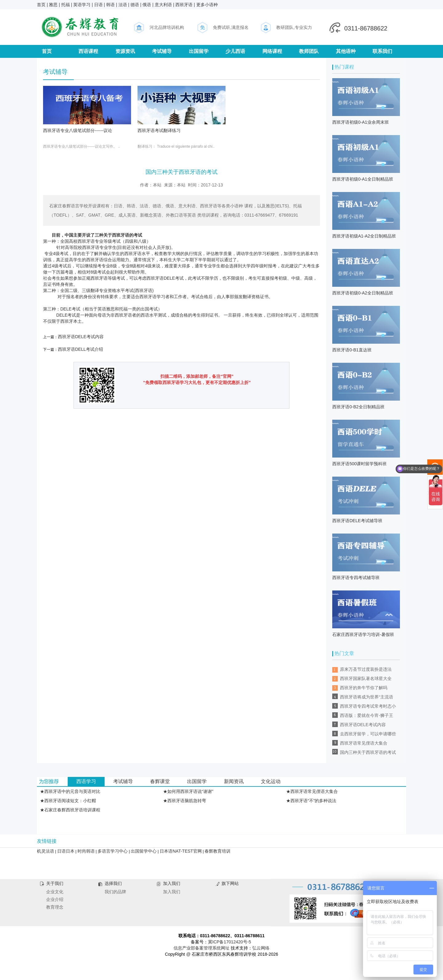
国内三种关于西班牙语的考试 (368, 752)
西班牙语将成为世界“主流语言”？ (367, 698)
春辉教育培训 (218, 851)
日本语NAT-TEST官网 (181, 851)
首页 (41, 5)
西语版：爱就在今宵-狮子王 (367, 715)
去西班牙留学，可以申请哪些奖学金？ (368, 735)
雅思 (53, 5)
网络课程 (272, 51)
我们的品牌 (115, 892)
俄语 (147, 5)
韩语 (110, 5)
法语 (123, 5)
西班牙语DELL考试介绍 (80, 349)
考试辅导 (162, 51)
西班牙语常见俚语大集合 (364, 743)
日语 (98, 5)
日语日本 (66, 851)
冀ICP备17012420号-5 (229, 942)
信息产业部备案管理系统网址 (202, 948)
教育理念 (55, 907)
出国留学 (199, 51)
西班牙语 (184, 5)
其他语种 (346, 51)
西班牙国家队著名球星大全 (366, 678)
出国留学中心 (144, 851)
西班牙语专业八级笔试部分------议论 (78, 130)
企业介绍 (55, 899)
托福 (66, 5)
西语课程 (88, 51)
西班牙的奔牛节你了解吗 (364, 688)
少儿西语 (235, 51)
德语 (135, 5)
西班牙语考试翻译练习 (159, 130)
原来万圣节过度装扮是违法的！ (366, 670)
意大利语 (163, 5)
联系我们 (382, 51)
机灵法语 (46, 851)
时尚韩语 (86, 851)
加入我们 (172, 892)
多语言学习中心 (113, 851)
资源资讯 (125, 51)
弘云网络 (261, 948)
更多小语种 (207, 5)
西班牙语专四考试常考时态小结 (368, 707)
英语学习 (82, 5)
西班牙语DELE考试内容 (81, 337)
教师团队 (309, 51)
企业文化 (55, 892)
